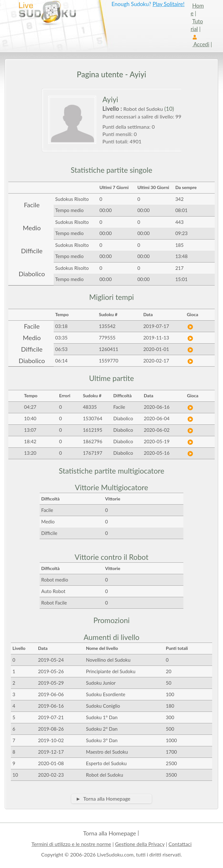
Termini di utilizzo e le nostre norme (71, 844)
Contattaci (180, 844)
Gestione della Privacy (140, 844)
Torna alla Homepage (110, 833)
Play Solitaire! (168, 4)
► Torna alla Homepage (103, 799)
